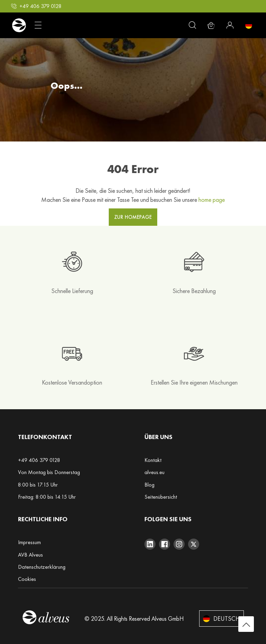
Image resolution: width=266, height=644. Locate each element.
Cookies (27, 579)
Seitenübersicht (161, 497)
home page (212, 200)
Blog (149, 485)
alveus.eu (154, 472)
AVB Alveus (30, 555)
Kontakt (153, 460)
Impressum (29, 542)
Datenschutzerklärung (42, 567)
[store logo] (19, 25)
